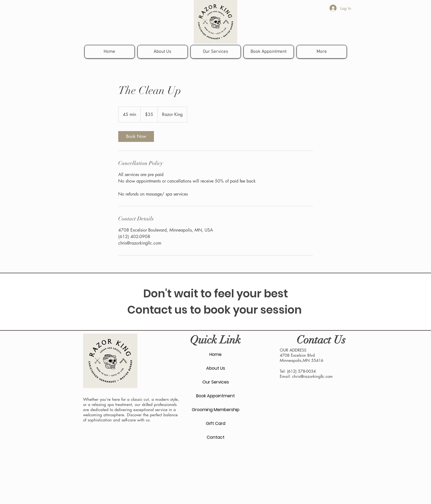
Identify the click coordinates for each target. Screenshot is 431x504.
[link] (136, 136)
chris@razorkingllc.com (312, 376)
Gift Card (216, 423)
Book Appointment (215, 396)
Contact (216, 437)
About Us (216, 368)
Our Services (216, 382)
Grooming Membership (216, 410)
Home (215, 354)
